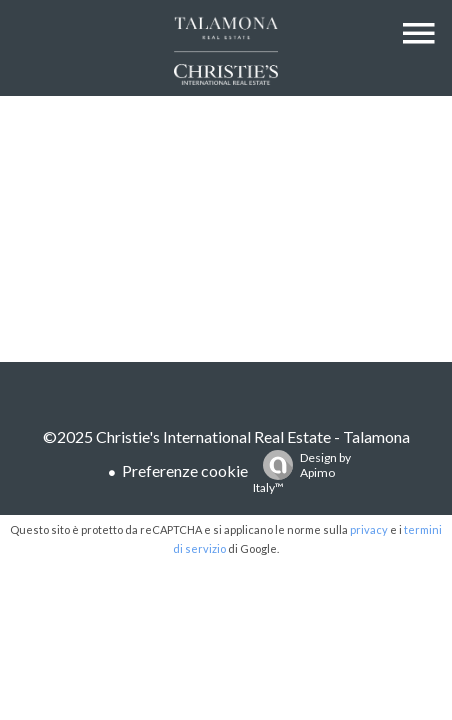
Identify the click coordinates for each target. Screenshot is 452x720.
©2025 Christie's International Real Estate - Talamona (226, 436)
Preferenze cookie (185, 470)
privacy (369, 529)
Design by (302, 472)
